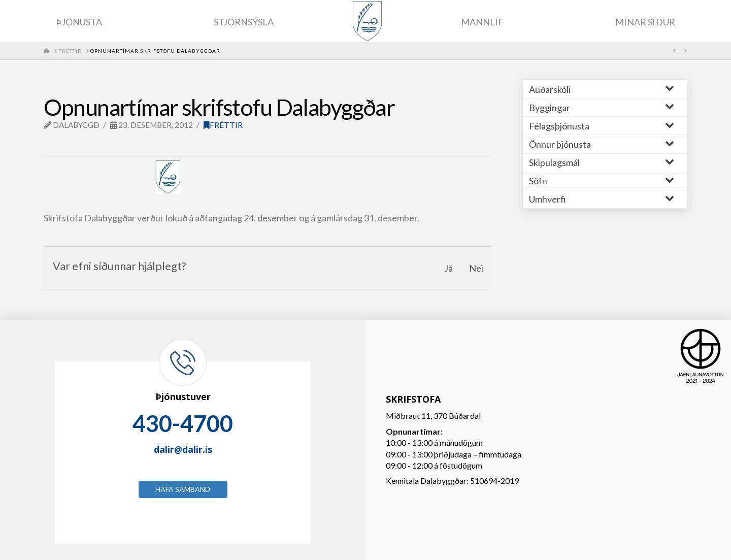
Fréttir (223, 125)
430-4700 (183, 423)
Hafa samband (183, 489)
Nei (476, 268)
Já (448, 268)
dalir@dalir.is (183, 449)
